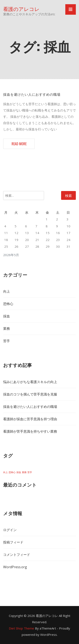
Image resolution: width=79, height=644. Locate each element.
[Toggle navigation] (71, 9)
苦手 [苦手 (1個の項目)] (30, 472)
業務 (7, 329)
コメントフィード (17, 555)
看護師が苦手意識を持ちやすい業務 (30, 431)
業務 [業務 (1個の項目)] (24, 472)
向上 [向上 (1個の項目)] (5, 472)
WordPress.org (15, 567)
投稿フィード (13, 542)
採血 (7, 316)
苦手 (7, 341)
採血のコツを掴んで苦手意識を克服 (30, 394)
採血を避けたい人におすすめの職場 (32, 94)
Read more (19, 144)
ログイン (10, 530)
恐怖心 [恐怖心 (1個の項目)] (12, 472)
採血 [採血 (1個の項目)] (19, 472)
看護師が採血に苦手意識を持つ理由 (30, 419)
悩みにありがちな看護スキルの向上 (30, 382)
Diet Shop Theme (21, 628)
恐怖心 (8, 304)
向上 (7, 291)
